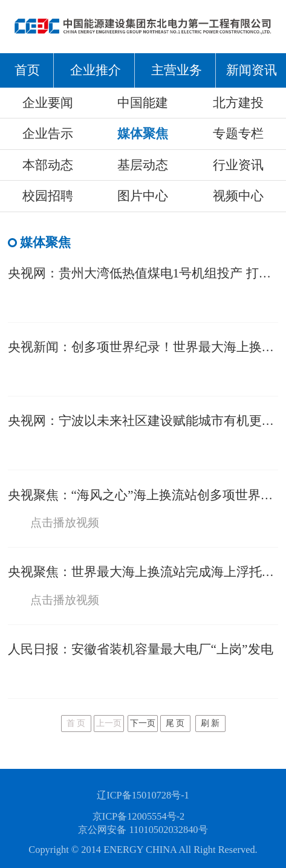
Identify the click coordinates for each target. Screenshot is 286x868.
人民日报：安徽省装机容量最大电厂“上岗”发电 (141, 649)
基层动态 (143, 165)
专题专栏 (238, 134)
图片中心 (143, 196)
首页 (27, 70)
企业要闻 (48, 103)
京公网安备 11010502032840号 (143, 830)
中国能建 (143, 103)
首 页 (76, 723)
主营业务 (177, 70)
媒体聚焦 (143, 134)
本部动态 (48, 165)
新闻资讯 (252, 70)
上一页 (109, 723)
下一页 (143, 723)
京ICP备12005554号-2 (139, 816)
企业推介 (96, 70)
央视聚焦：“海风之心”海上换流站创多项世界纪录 (147, 495)
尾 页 (175, 723)
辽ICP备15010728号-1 (143, 795)
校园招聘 (48, 196)
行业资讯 (238, 165)
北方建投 (238, 103)
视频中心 (238, 196)
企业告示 (48, 134)
